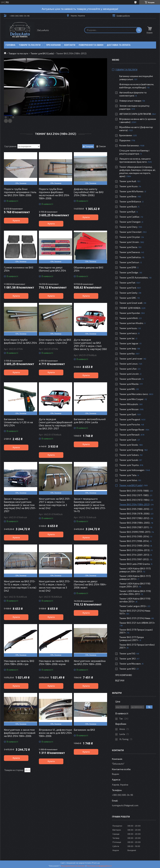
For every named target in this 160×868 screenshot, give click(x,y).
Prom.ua (96, 863)
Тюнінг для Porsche (130, 424)
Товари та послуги (30, 45)
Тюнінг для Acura (128, 186)
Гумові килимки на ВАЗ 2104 (19, 269)
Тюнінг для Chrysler (130, 237)
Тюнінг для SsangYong (131, 450)
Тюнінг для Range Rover (132, 430)
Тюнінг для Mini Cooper (131, 399)
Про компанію (124, 675)
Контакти (70, 45)
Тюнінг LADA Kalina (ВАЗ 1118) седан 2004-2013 (135, 585)
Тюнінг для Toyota (129, 465)
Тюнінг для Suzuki (129, 460)
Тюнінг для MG (127, 389)
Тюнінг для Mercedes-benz (134, 394)
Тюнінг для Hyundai (130, 313)
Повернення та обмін (91, 45)
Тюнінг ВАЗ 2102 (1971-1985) (134, 495)
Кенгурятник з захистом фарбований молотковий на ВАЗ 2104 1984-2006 (20, 733)
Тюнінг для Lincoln (129, 374)
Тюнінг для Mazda (129, 384)
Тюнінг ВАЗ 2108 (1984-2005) (135, 523)
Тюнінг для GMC (128, 298)
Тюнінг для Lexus (128, 364)
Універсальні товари (130, 101)
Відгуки (120, 680)
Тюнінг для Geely (128, 293)
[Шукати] (139, 30)
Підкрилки (125, 140)
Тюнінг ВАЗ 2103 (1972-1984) (134, 500)
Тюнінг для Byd (127, 212)
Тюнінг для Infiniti (129, 318)
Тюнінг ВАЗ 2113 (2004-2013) (134, 550)
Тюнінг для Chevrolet (130, 232)
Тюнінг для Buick (128, 207)
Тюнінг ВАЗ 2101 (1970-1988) (134, 491)
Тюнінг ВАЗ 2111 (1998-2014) (134, 541)
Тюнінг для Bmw (128, 196)
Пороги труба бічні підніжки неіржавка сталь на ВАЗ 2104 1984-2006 (20, 192)
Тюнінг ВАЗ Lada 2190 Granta (135, 564)
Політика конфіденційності (99, 866)
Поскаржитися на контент (73, 866)
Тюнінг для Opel (128, 414)
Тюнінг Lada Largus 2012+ (133, 606)
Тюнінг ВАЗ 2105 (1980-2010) (134, 509)
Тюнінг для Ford (128, 288)
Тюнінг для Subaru (129, 455)
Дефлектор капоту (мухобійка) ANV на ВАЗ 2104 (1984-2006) (89, 192)
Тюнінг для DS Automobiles (134, 277)
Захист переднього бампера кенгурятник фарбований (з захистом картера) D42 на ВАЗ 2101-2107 (20, 505)
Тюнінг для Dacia (128, 247)
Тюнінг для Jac (127, 338)
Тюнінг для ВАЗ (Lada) (42, 53)
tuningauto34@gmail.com (125, 805)
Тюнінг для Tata (128, 475)
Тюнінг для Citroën (129, 242)
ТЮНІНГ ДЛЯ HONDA (130, 308)
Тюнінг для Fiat (127, 283)
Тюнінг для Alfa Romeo (131, 191)
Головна (10, 45)
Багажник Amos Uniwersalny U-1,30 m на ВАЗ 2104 (18, 422)
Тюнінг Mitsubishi (129, 404)
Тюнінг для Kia (127, 353)
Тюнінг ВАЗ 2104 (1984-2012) (135, 504)
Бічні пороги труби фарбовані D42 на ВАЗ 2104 (20, 341)
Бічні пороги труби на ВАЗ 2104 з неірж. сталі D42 (55, 341)
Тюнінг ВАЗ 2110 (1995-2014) (134, 536)
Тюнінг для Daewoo (130, 252)
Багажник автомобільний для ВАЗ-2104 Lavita (90, 421)
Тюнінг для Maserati (130, 379)
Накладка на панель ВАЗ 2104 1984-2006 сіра (19, 662)
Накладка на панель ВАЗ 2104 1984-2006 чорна (54, 662)
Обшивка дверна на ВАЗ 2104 (88, 269)
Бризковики (126, 135)
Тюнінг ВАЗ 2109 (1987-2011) (134, 527)
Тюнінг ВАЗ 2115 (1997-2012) (134, 559)
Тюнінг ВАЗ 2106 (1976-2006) (134, 514)
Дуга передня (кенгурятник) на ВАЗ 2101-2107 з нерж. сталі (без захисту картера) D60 (90, 344)
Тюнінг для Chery (128, 227)
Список (102, 146)
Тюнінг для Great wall (131, 303)
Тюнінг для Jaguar (129, 343)
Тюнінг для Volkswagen (132, 470)
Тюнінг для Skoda (129, 445)
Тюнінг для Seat (128, 440)
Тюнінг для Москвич (130, 664)
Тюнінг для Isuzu (128, 328)
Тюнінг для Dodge (129, 272)
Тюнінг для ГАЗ (127, 653)
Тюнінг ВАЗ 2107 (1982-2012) (134, 518)
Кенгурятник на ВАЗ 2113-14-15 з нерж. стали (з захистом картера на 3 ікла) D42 (55, 586)
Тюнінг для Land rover (131, 359)
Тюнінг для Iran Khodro (131, 323)
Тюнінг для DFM (128, 267)
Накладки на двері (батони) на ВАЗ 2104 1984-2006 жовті (90, 584)
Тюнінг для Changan (130, 222)
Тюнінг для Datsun (129, 262)
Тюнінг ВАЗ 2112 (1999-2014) (134, 546)
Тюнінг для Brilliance (130, 201)
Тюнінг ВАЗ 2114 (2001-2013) (134, 555)
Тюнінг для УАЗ (127, 669)
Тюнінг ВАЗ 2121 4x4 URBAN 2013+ (137, 623)
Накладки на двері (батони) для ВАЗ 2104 (52, 269)
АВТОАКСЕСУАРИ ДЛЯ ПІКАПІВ (135, 114)
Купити (16, 221)
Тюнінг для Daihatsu (130, 257)
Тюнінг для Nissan (129, 409)
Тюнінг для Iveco (128, 333)
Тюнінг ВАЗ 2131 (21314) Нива (135, 618)
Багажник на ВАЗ (84, 730)
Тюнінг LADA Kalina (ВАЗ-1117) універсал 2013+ (135, 577)
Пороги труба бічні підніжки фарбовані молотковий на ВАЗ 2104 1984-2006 (54, 194)
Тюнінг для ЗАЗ (127, 659)
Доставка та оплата (119, 45)
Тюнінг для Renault (129, 435)
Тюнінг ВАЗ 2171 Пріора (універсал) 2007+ (132, 639)
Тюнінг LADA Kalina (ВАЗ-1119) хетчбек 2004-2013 (135, 592)
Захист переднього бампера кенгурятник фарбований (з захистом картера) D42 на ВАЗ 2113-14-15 (90, 505)
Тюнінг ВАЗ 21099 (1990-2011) (135, 532)
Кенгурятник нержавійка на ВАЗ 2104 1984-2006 (90, 662)
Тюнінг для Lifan (128, 369)
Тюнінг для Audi (128, 181)
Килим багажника (129, 145)
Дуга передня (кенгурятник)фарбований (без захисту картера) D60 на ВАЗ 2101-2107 (56, 424)
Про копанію (53, 45)
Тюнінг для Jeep (128, 348)
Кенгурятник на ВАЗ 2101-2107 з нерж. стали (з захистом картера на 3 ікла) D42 (55, 503)
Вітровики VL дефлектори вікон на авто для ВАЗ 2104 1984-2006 (55, 733)
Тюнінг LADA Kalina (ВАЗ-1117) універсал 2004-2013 (135, 570)
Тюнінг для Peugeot (130, 419)
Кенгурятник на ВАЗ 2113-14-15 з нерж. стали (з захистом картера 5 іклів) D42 (20, 586)
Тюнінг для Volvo (128, 480)
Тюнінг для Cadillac (129, 217)
